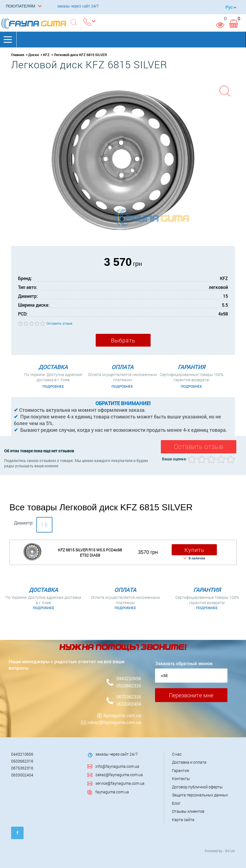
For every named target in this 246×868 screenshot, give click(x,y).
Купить (194, 550)
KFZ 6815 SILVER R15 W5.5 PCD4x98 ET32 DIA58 (90, 552)
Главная (18, 55)
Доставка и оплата (189, 762)
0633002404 (129, 704)
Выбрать (123, 340)
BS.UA (230, 851)
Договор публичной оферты (197, 787)
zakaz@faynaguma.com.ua (114, 722)
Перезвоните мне (191, 695)
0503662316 (129, 686)
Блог (176, 803)
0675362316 (129, 697)
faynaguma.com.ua (122, 716)
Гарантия (181, 770)
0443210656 (129, 679)
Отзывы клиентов (188, 811)
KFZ (46, 55)
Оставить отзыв (59, 323)
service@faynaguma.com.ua (120, 783)
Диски (34, 55)
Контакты (181, 779)
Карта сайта (183, 820)
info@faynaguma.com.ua (117, 766)
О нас (177, 754)
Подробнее (53, 386)
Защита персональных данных (200, 795)
